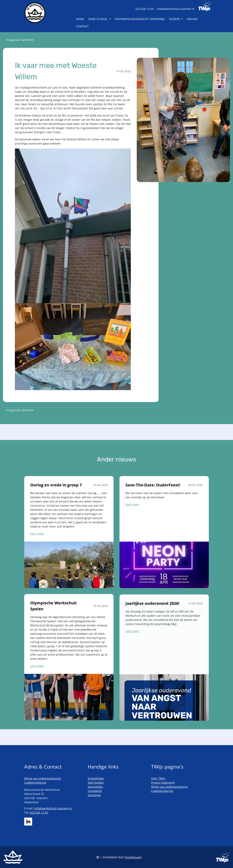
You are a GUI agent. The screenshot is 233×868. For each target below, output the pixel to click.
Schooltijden (96, 778)
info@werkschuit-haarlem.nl (176, 9)
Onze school (98, 19)
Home (80, 19)
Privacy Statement (163, 783)
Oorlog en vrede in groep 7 (56, 499)
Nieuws (192, 19)
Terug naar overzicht (20, 40)
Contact (82, 26)
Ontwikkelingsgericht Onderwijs (140, 19)
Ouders (175, 19)
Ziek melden (96, 783)
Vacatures (94, 795)
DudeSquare (133, 857)
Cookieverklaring (35, 783)
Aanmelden (95, 787)
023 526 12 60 (145, 9)
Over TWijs (158, 778)
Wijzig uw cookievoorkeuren (43, 778)
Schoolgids (95, 791)
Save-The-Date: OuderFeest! (153, 504)
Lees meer (37, 548)
